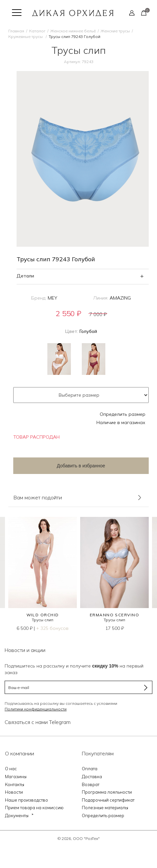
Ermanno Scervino (114, 615)
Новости (14, 792)
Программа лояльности (107, 792)
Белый (59, 359)
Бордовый (94, 359)
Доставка (92, 777)
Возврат (91, 784)
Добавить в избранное (81, 466)
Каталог (37, 31)
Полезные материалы (105, 808)
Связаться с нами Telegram (38, 722)
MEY (52, 298)
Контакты (15, 784)
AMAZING (120, 298)
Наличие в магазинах (121, 422)
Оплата (90, 769)
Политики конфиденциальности (36, 709)
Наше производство (26, 800)
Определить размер (123, 414)
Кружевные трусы (26, 36)
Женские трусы (115, 31)
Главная (16, 31)
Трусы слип (43, 620)
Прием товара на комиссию (34, 808)
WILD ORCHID (43, 615)
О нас (11, 769)
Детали (25, 276)
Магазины (16, 777)
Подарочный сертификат (108, 800)
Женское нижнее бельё (73, 31)
